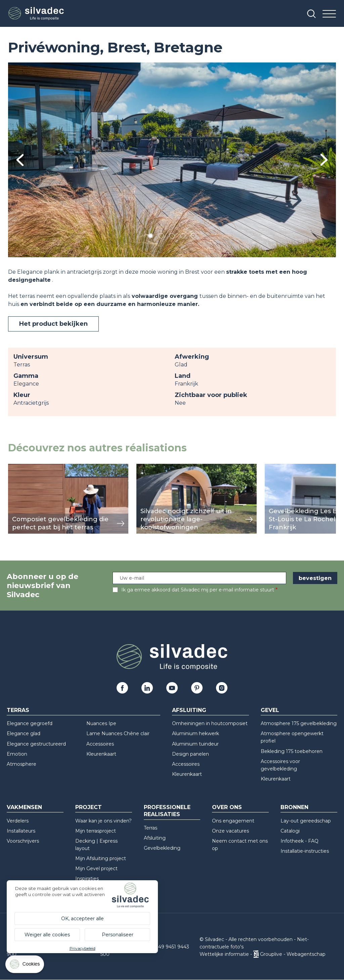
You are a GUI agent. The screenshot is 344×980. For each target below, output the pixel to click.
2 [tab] (161, 237)
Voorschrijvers (23, 841)
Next (324, 160)
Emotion (17, 754)
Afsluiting (189, 710)
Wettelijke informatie (224, 954)
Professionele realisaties (167, 811)
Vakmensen (24, 807)
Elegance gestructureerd (36, 744)
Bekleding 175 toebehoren (292, 751)
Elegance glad (24, 733)
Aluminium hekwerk (196, 733)
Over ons (227, 807)
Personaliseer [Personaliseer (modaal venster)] (118, 935)
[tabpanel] (172, 160)
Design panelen (190, 754)
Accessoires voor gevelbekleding (280, 765)
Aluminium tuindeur (195, 744)
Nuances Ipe (101, 723)
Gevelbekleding (162, 848)
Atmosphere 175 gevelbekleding (299, 723)
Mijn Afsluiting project (101, 858)
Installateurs (21, 831)
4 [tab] (183, 237)
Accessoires (100, 744)
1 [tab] (150, 237)
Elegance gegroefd (30, 723)
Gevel (270, 710)
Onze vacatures (230, 831)
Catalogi (290, 831)
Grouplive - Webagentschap (293, 954)
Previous (20, 160)
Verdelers (18, 821)
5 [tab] (194, 237)
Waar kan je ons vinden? (103, 821)
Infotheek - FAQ (299, 841)
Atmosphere (21, 764)
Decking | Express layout (96, 845)
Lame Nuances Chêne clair (118, 733)
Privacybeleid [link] (82, 948)
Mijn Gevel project (96, 868)
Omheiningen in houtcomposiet (210, 723)
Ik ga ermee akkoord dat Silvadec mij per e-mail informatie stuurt (198, 590)
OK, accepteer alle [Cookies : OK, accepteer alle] (82, 919)
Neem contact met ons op (240, 845)
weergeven (24, 467)
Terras (18, 710)
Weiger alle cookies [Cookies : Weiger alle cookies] (47, 935)
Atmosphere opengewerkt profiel (292, 737)
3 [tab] (172, 237)
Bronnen (294, 807)
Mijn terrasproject (96, 831)
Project (89, 807)
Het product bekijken (53, 324)
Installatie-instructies (305, 851)
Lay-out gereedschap (306, 821)
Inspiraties (87, 879)
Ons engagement (233, 821)
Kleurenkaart (101, 754)
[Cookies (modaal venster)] (25, 966)
